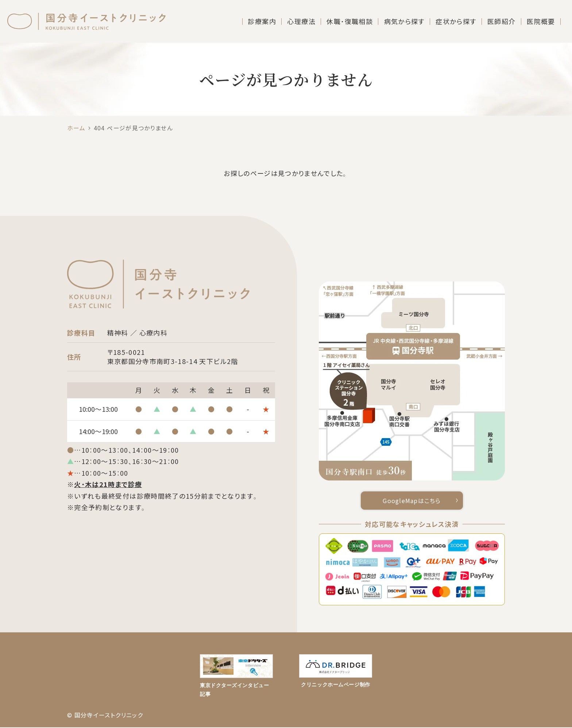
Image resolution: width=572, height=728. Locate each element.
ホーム (76, 128)
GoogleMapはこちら (412, 501)
